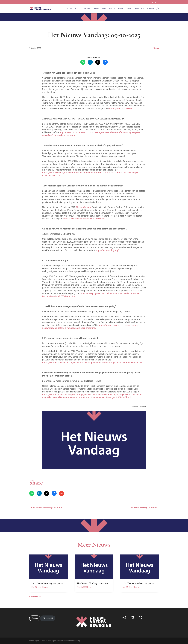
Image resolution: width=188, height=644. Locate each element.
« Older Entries (35, 597)
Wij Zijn (78, 9)
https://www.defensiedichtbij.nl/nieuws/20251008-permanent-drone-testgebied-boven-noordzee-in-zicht (93, 363)
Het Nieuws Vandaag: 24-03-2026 (138, 583)
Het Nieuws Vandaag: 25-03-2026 (93, 583)
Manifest (87, 9)
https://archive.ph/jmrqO (107, 250)
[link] (83, 62)
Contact (129, 9)
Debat (121, 9)
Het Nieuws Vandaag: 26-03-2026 (47, 583)
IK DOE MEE (140, 9)
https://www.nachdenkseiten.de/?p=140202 (84, 219)
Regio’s (112, 9)
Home (69, 9)
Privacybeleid (48, 618)
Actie (104, 9)
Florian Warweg (83, 207)
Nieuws (96, 9)
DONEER (151, 9)
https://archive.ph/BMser (121, 109)
